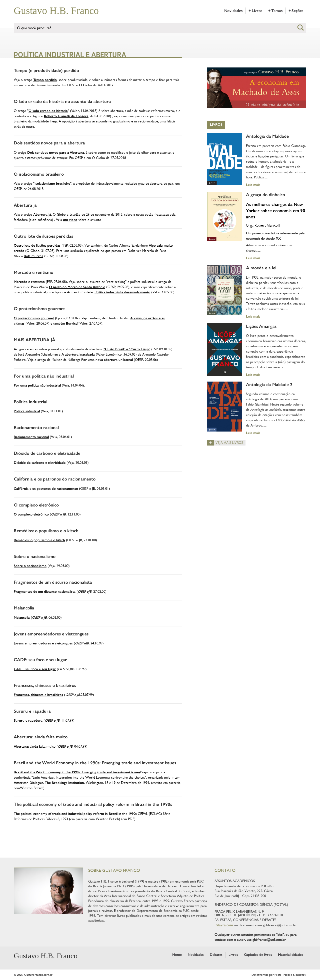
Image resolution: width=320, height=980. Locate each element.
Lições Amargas (261, 326)
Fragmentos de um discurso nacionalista (53, 582)
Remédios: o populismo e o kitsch (46, 531)
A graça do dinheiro (265, 195)
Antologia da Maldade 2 (269, 385)
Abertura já (25, 205)
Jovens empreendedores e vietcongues (51, 634)
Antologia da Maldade (267, 136)
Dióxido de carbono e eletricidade (47, 453)
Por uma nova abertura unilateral (107, 360)
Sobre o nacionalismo (35, 556)
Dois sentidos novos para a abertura (49, 143)
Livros (216, 125)
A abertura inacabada (78, 354)
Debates (216, 955)
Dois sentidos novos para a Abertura (56, 153)
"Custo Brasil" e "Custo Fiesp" (127, 349)
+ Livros (255, 11)
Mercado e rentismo (33, 272)
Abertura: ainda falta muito (41, 737)
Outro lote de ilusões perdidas (43, 236)
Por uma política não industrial (44, 376)
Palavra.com (224, 925)
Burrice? (72, 323)
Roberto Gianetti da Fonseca (66, 116)
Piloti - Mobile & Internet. (290, 975)
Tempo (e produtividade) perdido (46, 70)
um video (70, 220)
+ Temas (275, 11)
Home (177, 955)
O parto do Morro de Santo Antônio (77, 287)
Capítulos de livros (258, 955)
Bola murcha (33, 256)
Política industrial (30, 402)
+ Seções (296, 11)
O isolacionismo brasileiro (39, 174)
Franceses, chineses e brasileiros (45, 685)
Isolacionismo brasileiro (52, 184)
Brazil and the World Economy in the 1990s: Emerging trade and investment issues (95, 763)
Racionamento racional (36, 428)
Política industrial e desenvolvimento (122, 292)
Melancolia (24, 608)
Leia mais (253, 185)
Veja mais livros (229, 443)
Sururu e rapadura (32, 711)
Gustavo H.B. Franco (56, 11)
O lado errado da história (48, 111)
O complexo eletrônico (36, 505)
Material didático (291, 955)
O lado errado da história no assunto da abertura (62, 101)
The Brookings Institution (64, 783)
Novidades (233, 11)
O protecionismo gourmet (39, 309)
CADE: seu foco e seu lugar (40, 660)
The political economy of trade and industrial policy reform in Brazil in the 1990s (93, 804)
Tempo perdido (45, 80)
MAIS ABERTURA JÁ (34, 340)
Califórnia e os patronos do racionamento (55, 479)
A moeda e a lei (261, 268)
